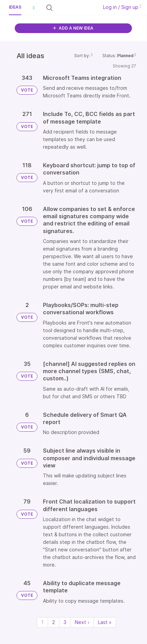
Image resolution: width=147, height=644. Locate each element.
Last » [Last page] (105, 622)
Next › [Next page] (82, 622)
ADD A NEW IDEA (73, 28)
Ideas (15, 7)
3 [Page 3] (65, 622)
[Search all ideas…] (75, 8)
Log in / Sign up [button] (122, 7)
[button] (34, 8)
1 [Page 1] (42, 622)
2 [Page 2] (54, 622)
